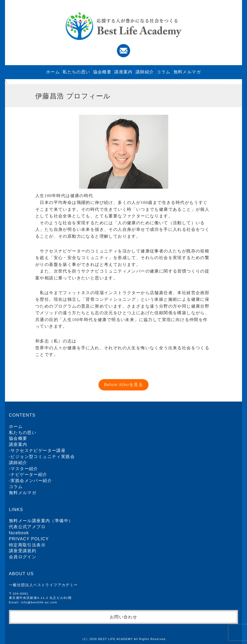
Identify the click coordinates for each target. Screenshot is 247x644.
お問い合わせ (123, 617)
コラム (164, 72)
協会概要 (102, 72)
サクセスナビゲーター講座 (38, 450)
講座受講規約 (23, 551)
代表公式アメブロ (27, 527)
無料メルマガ (187, 72)
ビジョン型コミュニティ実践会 (43, 457)
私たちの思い (76, 72)
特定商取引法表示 (27, 545)
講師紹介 (145, 72)
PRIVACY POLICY (29, 539)
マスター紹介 (24, 469)
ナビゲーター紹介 (29, 474)
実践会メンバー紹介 (31, 481)
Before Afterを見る (123, 385)
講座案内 (123, 72)
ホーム (53, 72)
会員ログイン (23, 557)
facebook (19, 533)
